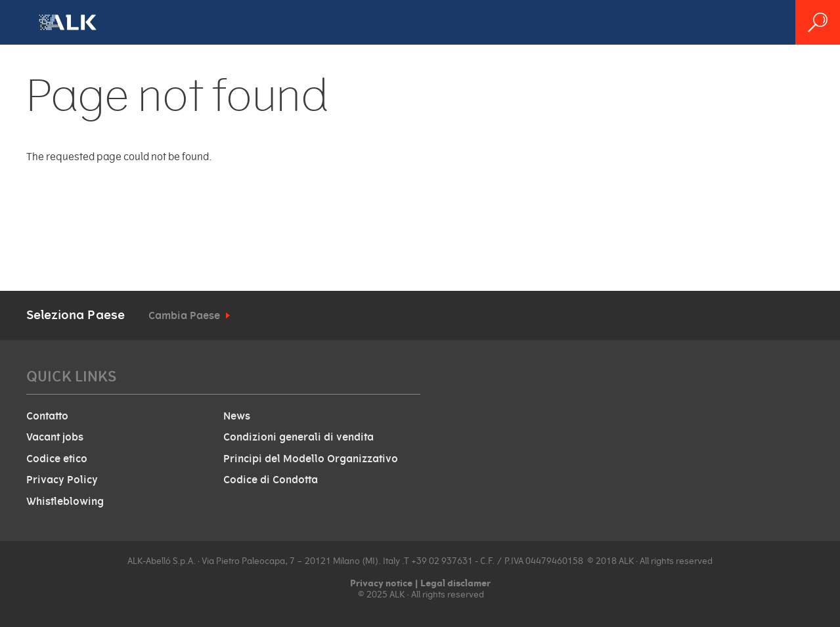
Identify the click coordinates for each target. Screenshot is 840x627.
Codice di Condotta (271, 480)
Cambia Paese (184, 316)
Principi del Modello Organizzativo (311, 459)
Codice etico (57, 459)
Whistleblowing (65, 502)
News (237, 416)
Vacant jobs (55, 437)
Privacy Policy (62, 480)
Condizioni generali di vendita (298, 437)
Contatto (47, 416)
